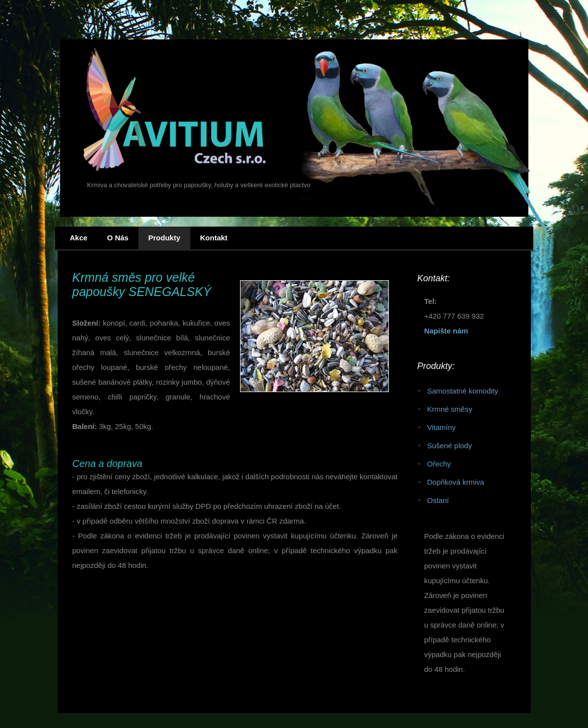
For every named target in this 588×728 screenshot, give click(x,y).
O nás (118, 238)
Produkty (164, 238)
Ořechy (439, 464)
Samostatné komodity (463, 391)
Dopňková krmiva (456, 482)
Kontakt (214, 238)
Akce (79, 238)
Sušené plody (450, 446)
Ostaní (438, 500)
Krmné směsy (450, 409)
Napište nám (446, 331)
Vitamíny (442, 427)
